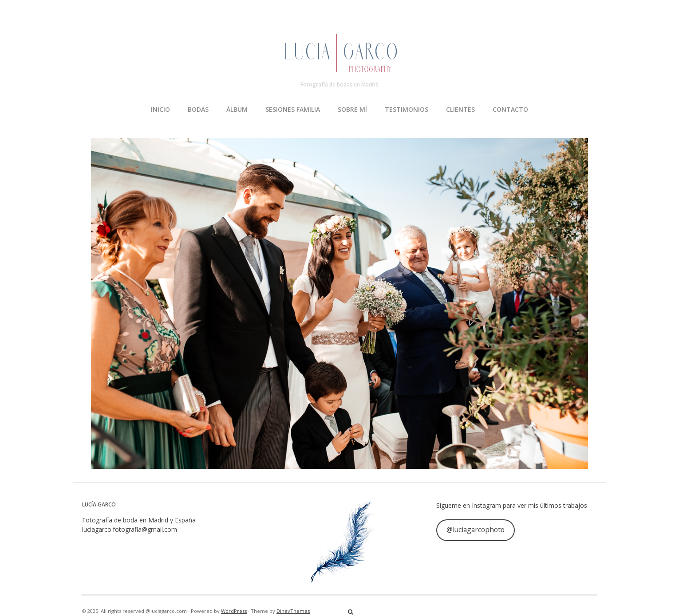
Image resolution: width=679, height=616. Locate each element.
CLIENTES (460, 109)
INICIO (160, 109)
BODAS (198, 109)
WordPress (234, 611)
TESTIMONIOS (407, 109)
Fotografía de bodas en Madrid (339, 84)
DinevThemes (293, 611)
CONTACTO (510, 109)
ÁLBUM (237, 109)
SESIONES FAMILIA (293, 109)
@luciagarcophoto (476, 530)
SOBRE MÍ (352, 109)
